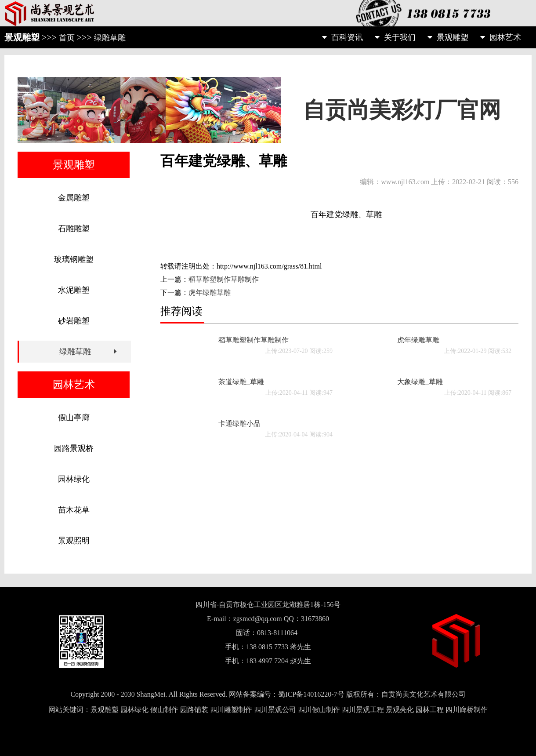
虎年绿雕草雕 (210, 293)
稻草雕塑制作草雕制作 (224, 279)
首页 (67, 38)
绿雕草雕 (110, 38)
